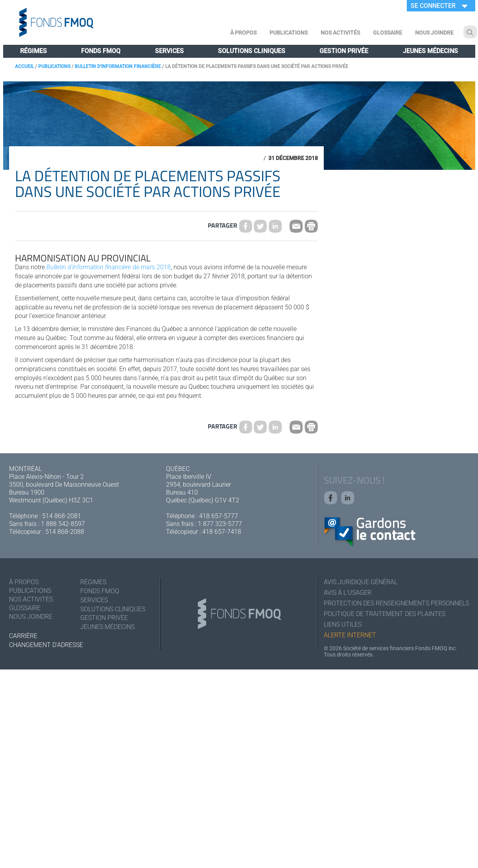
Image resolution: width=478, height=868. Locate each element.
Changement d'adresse (46, 645)
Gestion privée (344, 51)
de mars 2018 (109, 267)
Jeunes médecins (430, 51)
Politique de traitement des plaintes (385, 614)
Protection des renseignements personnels (396, 603)
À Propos (243, 33)
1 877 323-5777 (220, 524)
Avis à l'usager (348, 593)
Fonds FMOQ (101, 51)
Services (169, 51)
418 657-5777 (219, 516)
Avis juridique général (361, 582)
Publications (289, 33)
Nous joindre (434, 33)
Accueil (24, 66)
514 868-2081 (62, 516)
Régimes (33, 51)
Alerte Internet (350, 635)
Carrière (23, 636)
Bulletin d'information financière (118, 66)
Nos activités (340, 33)
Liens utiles (343, 624)
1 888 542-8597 (63, 524)
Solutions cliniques (252, 51)
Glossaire (388, 33)
